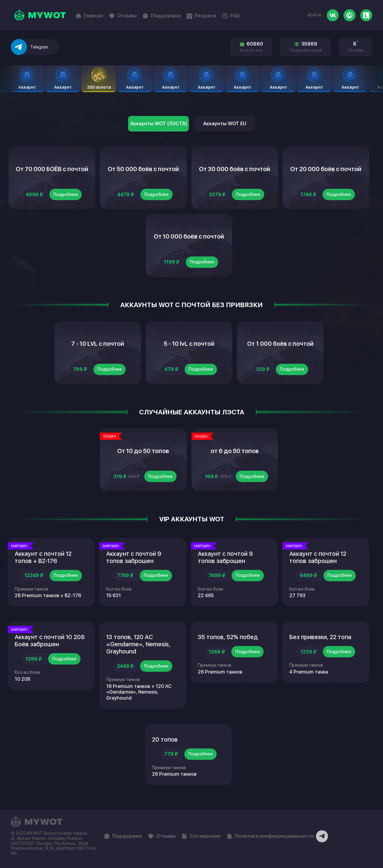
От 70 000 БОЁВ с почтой (52, 169)
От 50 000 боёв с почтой (143, 169)
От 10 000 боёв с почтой (189, 236)
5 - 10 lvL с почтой (189, 344)
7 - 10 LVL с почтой (98, 344)
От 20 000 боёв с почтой (326, 169)
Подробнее (66, 194)
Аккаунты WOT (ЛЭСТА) (159, 124)
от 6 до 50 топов (235, 451)
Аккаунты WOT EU (225, 124)
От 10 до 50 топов (143, 451)
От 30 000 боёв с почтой (235, 169)
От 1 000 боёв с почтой (280, 344)
